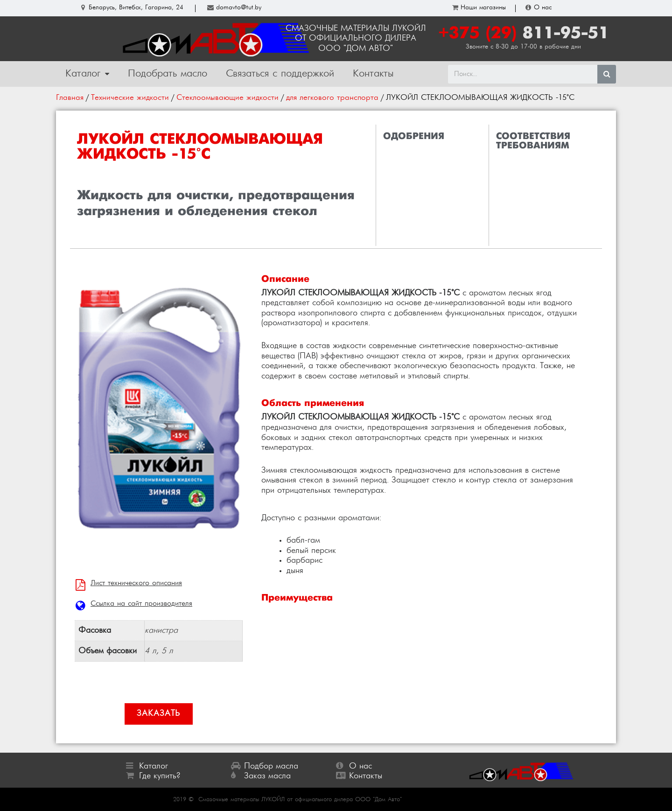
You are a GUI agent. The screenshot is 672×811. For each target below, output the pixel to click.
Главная (70, 98)
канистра (161, 631)
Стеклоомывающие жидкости (227, 98)
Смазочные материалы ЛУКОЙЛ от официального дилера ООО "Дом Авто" (300, 800)
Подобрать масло (168, 74)
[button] (159, 714)
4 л (150, 651)
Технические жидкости (130, 98)
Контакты (373, 74)
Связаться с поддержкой (280, 74)
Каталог (87, 74)
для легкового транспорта (332, 98)
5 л (167, 651)
